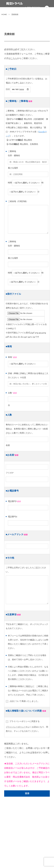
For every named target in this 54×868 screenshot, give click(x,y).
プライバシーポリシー (16, 728)
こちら (14, 59)
